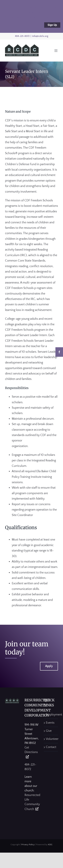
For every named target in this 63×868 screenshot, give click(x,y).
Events (50, 723)
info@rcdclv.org (40, 36)
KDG (50, 844)
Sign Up (52, 25)
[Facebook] (59, 352)
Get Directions (31, 750)
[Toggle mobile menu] (56, 51)
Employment (51, 715)
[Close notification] (5, 16)
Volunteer (51, 739)
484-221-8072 (22, 36)
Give (49, 731)
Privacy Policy (28, 844)
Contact (51, 747)
